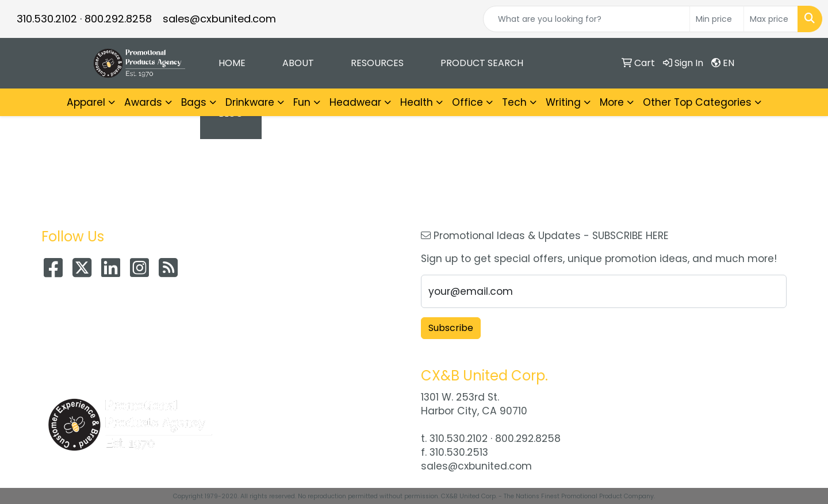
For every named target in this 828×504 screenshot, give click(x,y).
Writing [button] (563, 102)
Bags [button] (194, 102)
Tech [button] (514, 102)
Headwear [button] (355, 102)
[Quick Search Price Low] (717, 19)
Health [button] (417, 102)
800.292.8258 (118, 19)
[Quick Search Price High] (771, 19)
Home (232, 63)
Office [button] (467, 102)
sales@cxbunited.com (219, 19)
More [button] (612, 102)
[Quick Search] (586, 19)
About (298, 63)
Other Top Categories (697, 102)
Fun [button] (302, 102)
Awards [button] (143, 102)
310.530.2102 (47, 19)
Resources (377, 63)
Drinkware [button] (250, 102)
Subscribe (451, 328)
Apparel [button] (86, 102)
